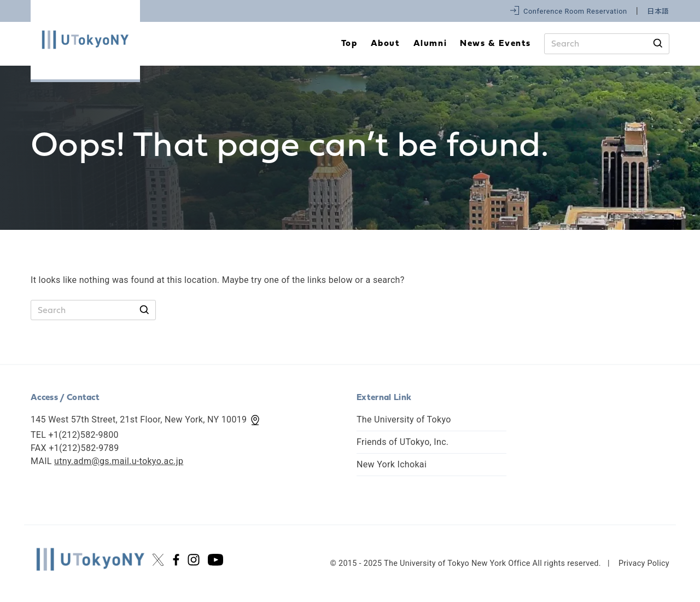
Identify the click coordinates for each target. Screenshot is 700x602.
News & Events (495, 44)
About (386, 44)
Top (349, 44)
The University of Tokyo (404, 419)
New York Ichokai (392, 464)
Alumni (430, 44)
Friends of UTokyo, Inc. (402, 442)
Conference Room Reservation (575, 11)
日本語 (658, 11)
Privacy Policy (644, 563)
